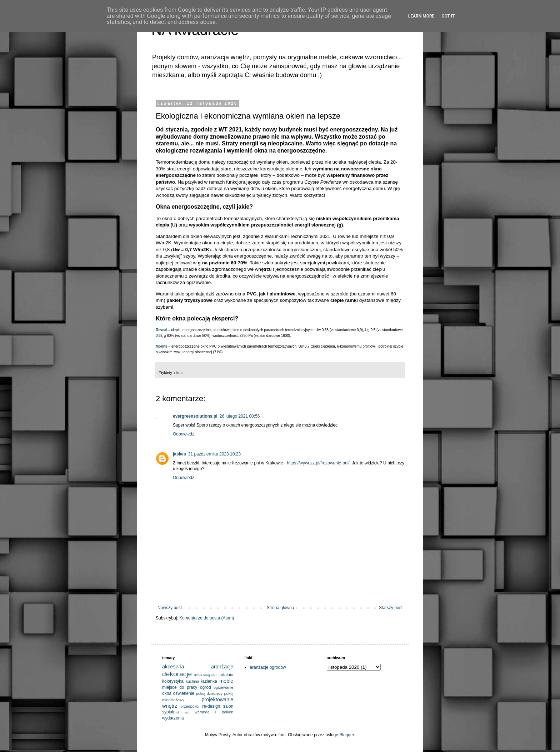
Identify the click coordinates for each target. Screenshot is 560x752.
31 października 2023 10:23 (214, 454)
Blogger (347, 735)
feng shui (210, 675)
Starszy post (391, 608)
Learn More (421, 16)
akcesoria (173, 667)
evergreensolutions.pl (195, 416)
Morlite (162, 346)
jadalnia (226, 675)
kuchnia (192, 681)
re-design (211, 706)
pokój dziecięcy (209, 693)
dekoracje (177, 674)
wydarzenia (173, 718)
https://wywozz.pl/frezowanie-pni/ (318, 463)
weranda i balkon (214, 712)
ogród (206, 687)
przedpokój (190, 706)
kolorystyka (173, 681)
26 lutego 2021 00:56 (240, 416)
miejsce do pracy (180, 687)
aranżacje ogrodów (268, 667)
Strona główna (281, 608)
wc (187, 712)
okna (178, 373)
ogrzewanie (223, 687)
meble (226, 681)
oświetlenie (184, 693)
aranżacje (222, 667)
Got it (448, 16)
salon (228, 706)
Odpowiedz (184, 434)
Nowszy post (170, 608)
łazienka (209, 681)
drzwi (198, 675)
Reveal (161, 330)
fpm (282, 735)
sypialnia (171, 712)
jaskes (179, 454)
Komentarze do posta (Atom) (207, 618)
